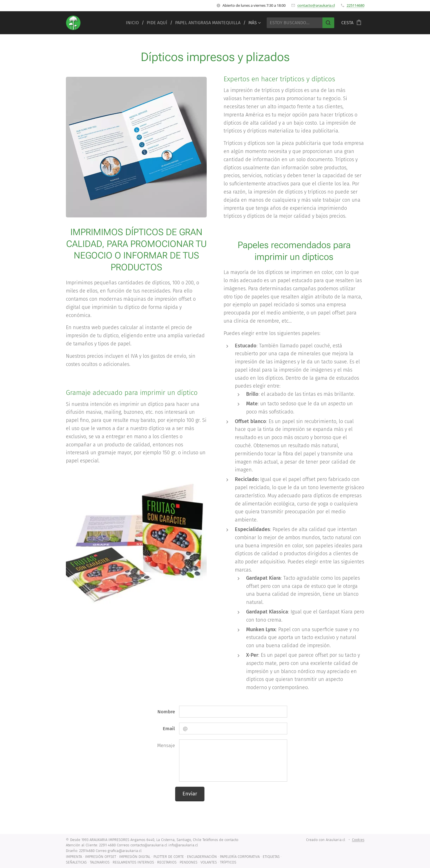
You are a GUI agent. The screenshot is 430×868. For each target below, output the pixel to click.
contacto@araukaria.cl (316, 5)
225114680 (356, 5)
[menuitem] (134, 23)
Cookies (358, 840)
